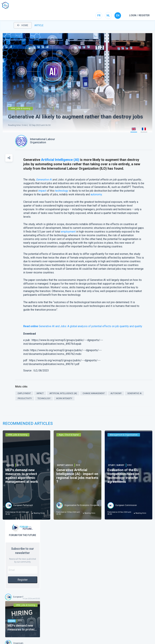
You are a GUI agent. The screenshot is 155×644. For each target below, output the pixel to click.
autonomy (96, 194)
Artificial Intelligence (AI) (60, 160)
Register (23, 580)
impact (42, 191)
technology (62, 191)
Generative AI (44, 180)
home (23, 25)
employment (68, 232)
